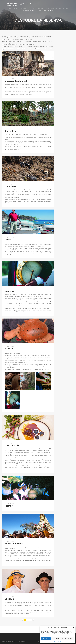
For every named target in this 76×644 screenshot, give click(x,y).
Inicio (9, 8)
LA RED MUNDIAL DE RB (56, 8)
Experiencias (40, 8)
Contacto (66, 8)
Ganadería (11, 186)
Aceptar (46, 639)
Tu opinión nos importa (28, 10)
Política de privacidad (58, 642)
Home (39, 642)
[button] (73, 627)
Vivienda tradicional (16, 81)
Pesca (8, 240)
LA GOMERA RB (16, 8)
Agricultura (11, 131)
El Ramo (9, 599)
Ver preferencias (68, 639)
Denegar (56, 639)
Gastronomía (12, 445)
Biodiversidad (31, 8)
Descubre (24, 8)
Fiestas (9, 506)
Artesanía (10, 349)
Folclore (9, 291)
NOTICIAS (47, 8)
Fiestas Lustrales (14, 544)
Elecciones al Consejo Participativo (45, 10)
